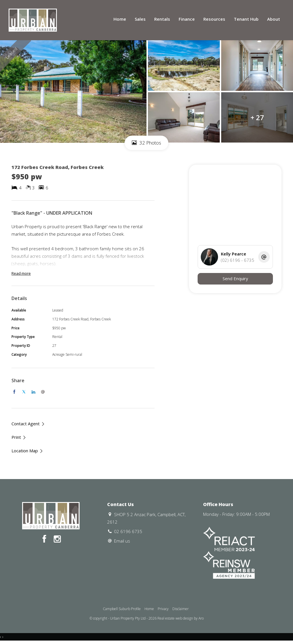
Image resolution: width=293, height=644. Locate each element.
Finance (187, 19)
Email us (122, 541)
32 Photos (146, 143)
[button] (19, 437)
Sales (140, 19)
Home (120, 19)
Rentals (162, 19)
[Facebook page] (45, 539)
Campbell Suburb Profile (122, 609)
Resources (214, 19)
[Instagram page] (57, 539)
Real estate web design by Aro (181, 618)
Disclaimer (181, 609)
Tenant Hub (246, 19)
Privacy (163, 609)
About (274, 19)
